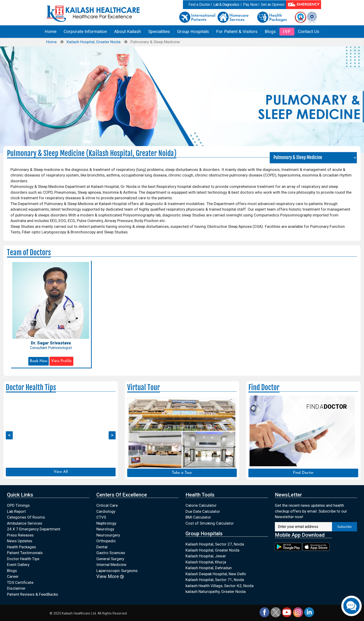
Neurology (105, 529)
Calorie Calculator (201, 505)
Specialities (159, 31)
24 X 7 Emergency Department (34, 529)
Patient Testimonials (25, 553)
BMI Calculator (198, 517)
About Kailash (128, 31)
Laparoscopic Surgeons (117, 571)
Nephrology (106, 523)
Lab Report (16, 511)
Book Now (39, 361)
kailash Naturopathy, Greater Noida (216, 592)
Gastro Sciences (111, 553)
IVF (287, 31)
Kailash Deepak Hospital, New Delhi (216, 574)
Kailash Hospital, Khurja (206, 562)
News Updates (20, 541)
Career (13, 576)
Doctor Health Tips (23, 559)
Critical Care (107, 505)
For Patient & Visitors (237, 31)
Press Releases (20, 535)
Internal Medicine (111, 565)
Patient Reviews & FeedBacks (32, 594)
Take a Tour (182, 473)
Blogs (270, 31)
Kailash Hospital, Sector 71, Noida (215, 580)
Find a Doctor (199, 5)
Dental (102, 547)
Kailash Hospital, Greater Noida (94, 42)
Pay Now (250, 5)
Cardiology (106, 511)
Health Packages (21, 547)
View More (110, 576)
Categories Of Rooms (26, 517)
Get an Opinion (273, 5)
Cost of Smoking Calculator (210, 523)
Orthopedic (106, 541)
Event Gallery (18, 565)
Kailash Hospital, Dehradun (209, 568)
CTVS (101, 517)
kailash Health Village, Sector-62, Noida (219, 586)
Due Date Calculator (203, 511)
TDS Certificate (20, 582)
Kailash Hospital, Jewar (206, 556)
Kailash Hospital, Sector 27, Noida (215, 544)
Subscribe (344, 527)
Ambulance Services (25, 523)
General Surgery (110, 559)
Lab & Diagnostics (226, 5)
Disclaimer (16, 588)
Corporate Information (85, 31)
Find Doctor (303, 473)
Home (50, 31)
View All (61, 472)
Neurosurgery (108, 535)
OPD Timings (18, 505)
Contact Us (309, 31)
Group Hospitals (193, 31)
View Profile (61, 361)
